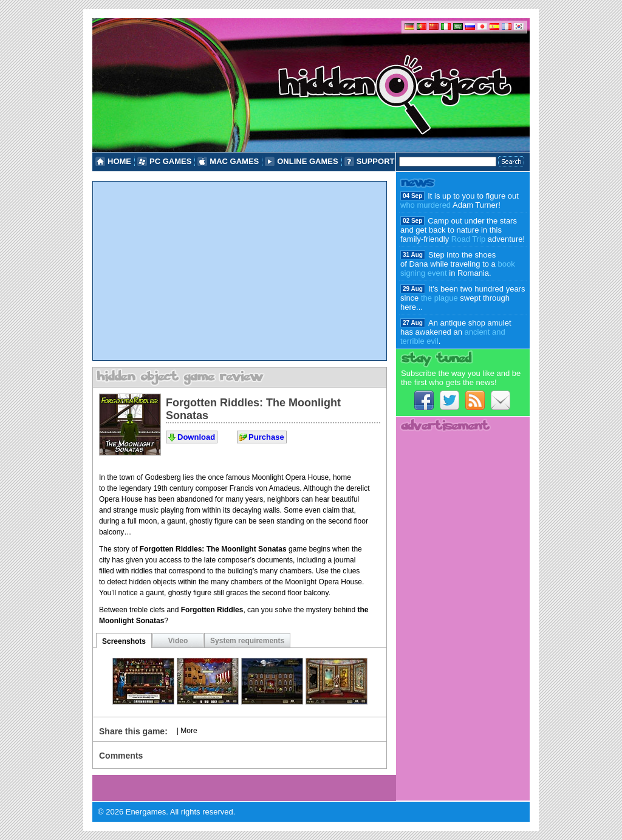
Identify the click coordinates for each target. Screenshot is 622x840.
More (189, 731)
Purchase (266, 437)
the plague (439, 298)
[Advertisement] (240, 271)
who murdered (425, 205)
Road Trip (468, 239)
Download (196, 437)
